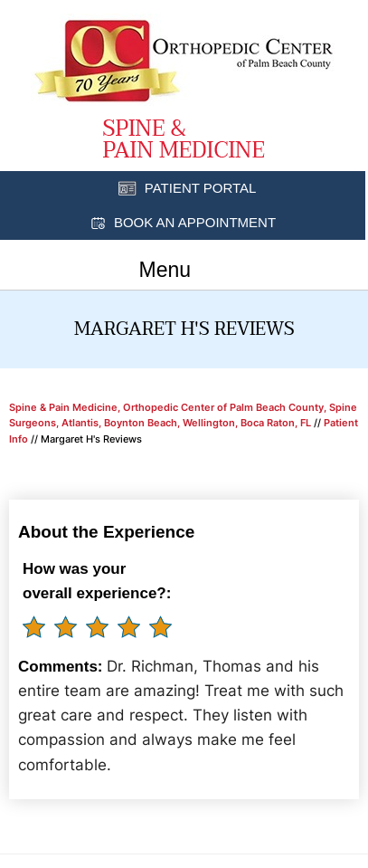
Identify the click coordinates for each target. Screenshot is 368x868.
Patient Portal (201, 188)
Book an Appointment (195, 222)
